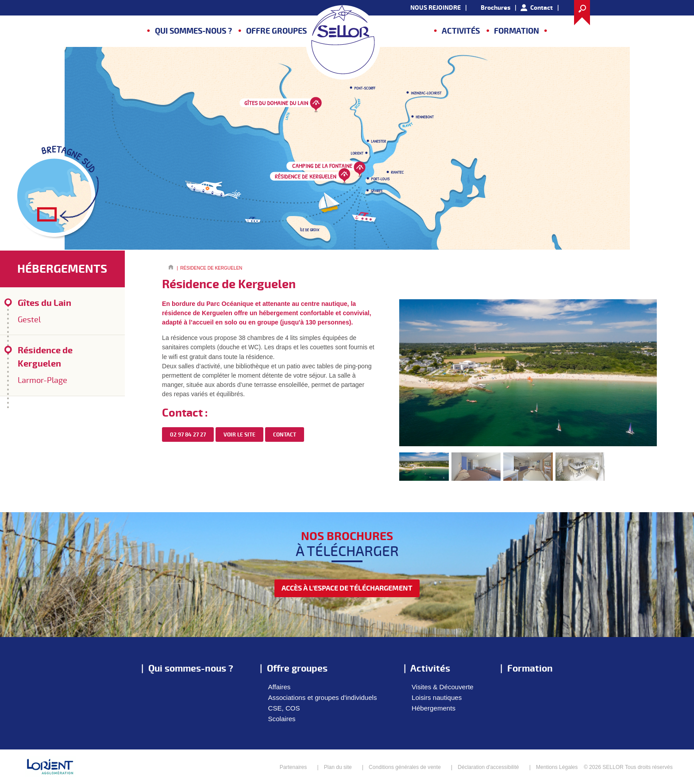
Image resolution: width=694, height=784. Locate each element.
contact (285, 435)
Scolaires (282, 719)
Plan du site (338, 767)
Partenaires (293, 767)
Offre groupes (276, 31)
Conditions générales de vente (405, 767)
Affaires (280, 687)
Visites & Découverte (443, 687)
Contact (542, 8)
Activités (461, 31)
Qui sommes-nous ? (193, 31)
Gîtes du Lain (67, 312)
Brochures (495, 8)
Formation (517, 31)
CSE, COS (284, 708)
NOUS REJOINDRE (436, 8)
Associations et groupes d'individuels (323, 697)
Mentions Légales (557, 767)
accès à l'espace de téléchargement (347, 588)
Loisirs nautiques (437, 697)
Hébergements (434, 708)
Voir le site (239, 435)
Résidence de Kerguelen (67, 366)
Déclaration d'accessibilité (488, 767)
